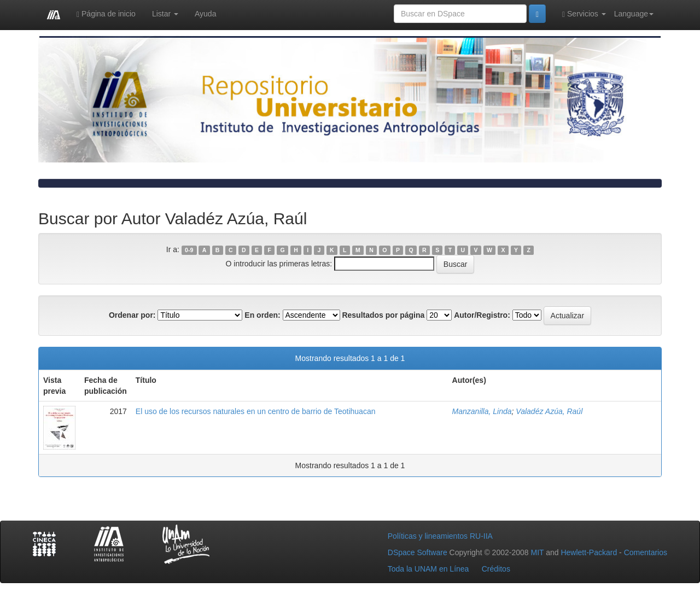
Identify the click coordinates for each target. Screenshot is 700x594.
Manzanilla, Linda (482, 411)
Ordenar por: (132, 315)
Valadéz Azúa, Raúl (549, 411)
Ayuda (205, 14)
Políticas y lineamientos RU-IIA (440, 536)
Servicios (584, 14)
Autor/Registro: (482, 315)
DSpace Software (418, 552)
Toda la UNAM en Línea (428, 569)
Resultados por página (383, 315)
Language (634, 14)
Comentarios (646, 552)
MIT (537, 552)
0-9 (189, 250)
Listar (165, 14)
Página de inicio (106, 14)
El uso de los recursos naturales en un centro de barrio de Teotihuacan (256, 411)
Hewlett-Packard (589, 552)
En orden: (262, 315)
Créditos (496, 569)
